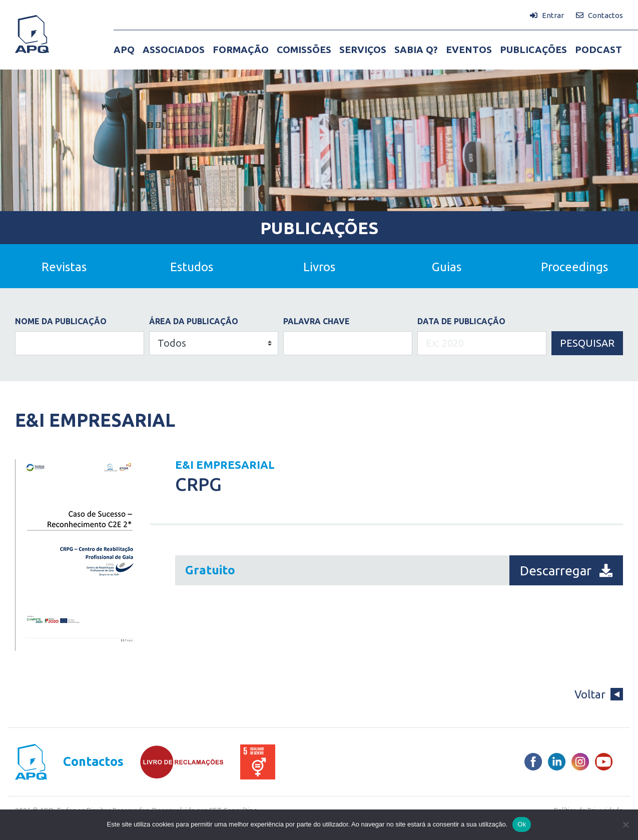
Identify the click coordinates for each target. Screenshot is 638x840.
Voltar (599, 694)
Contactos (93, 762)
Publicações (319, 228)
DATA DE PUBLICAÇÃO (461, 321)
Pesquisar (587, 343)
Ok (522, 824)
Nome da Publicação (61, 321)
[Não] (625, 824)
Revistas (64, 267)
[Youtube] (604, 762)
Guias (447, 267)
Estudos (192, 267)
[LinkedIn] (557, 762)
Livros (319, 267)
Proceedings (574, 267)
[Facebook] (533, 762)
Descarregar (566, 571)
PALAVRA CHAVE (316, 321)
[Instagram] (580, 762)
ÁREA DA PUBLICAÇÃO (194, 321)
